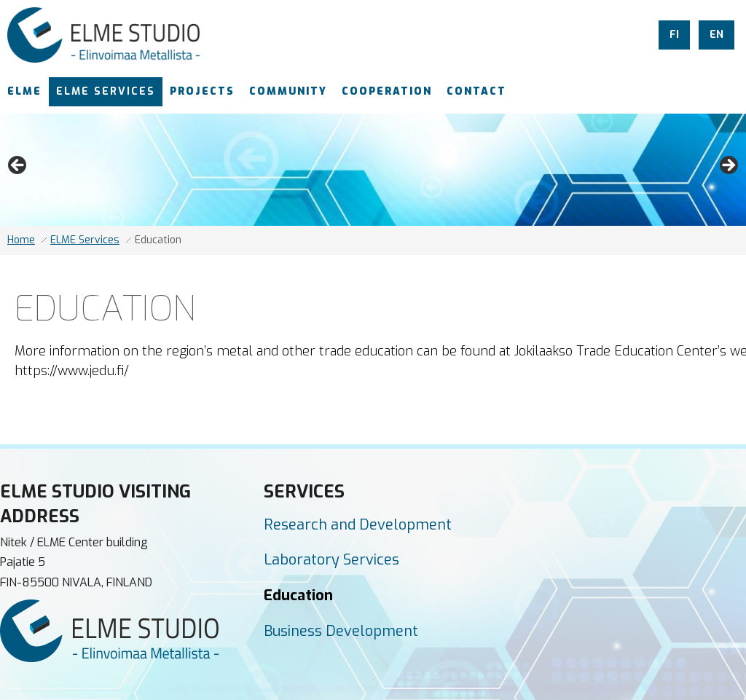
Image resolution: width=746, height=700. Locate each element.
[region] (373, 170)
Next (728, 166)
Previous (18, 166)
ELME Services (85, 240)
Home (21, 240)
